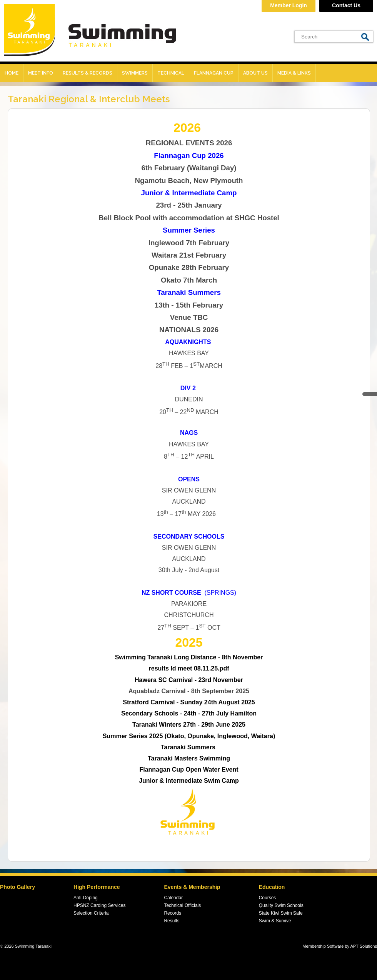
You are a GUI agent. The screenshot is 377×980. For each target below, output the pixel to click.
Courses (268, 898)
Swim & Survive (275, 921)
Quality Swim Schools (281, 905)
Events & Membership (192, 887)
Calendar (173, 898)
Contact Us (346, 5)
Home (12, 73)
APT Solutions (364, 946)
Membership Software (323, 946)
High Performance (97, 887)
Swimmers (135, 73)
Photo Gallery (18, 887)
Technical (171, 73)
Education (272, 887)
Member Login (289, 5)
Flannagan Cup (214, 73)
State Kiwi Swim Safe (281, 913)
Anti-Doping (86, 898)
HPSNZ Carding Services (99, 905)
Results (172, 921)
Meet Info (41, 73)
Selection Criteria (91, 913)
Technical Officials (182, 905)
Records (173, 913)
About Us (255, 73)
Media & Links (294, 73)
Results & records (88, 73)
